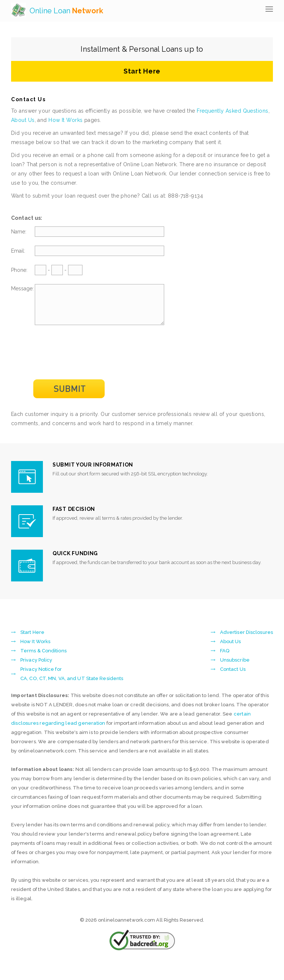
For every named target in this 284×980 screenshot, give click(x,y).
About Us (23, 120)
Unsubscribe (235, 668)
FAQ (225, 658)
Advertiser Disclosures (246, 640)
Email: (18, 251)
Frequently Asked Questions (232, 111)
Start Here (142, 71)
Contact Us (233, 677)
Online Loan (66, 11)
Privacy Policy (36, 668)
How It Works (65, 120)
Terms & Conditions (43, 658)
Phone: (19, 270)
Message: (22, 288)
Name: (19, 232)
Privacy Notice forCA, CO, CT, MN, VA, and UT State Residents (72, 682)
